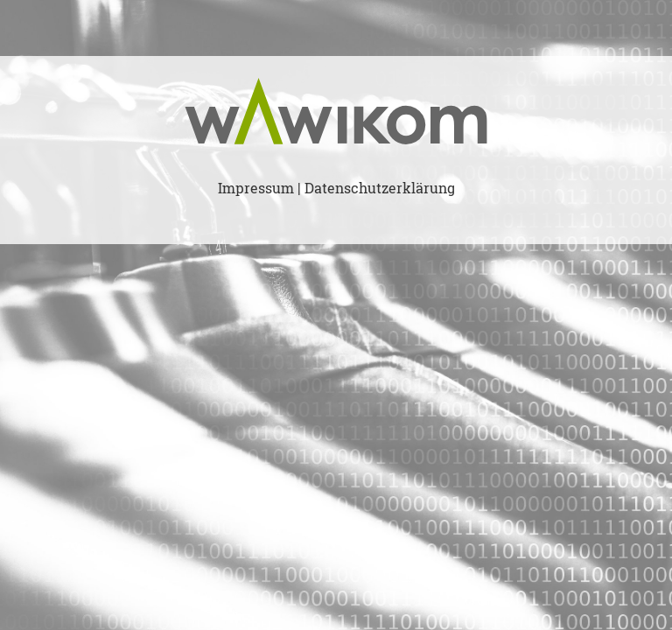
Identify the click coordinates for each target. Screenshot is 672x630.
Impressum (256, 188)
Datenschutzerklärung (380, 188)
